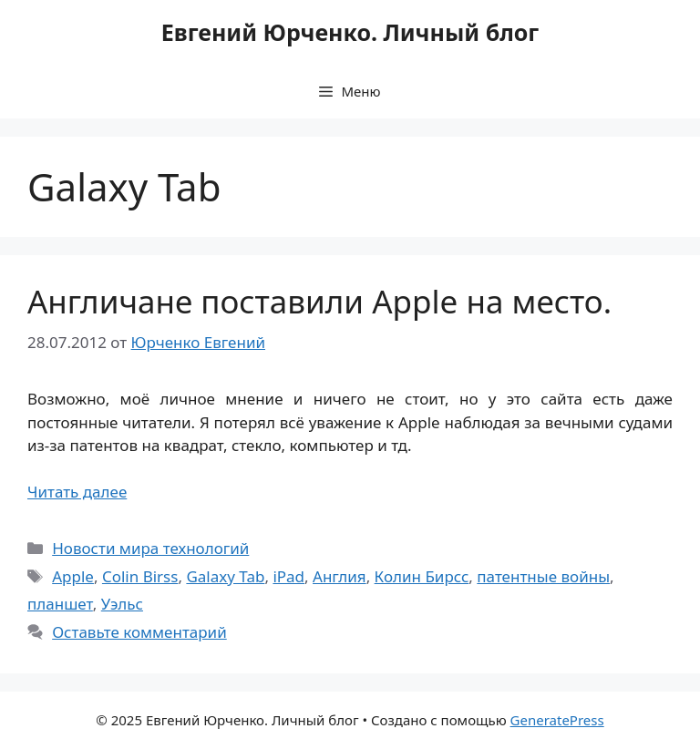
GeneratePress (557, 720)
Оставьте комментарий (139, 632)
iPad (288, 576)
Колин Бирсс (422, 576)
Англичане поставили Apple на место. (319, 301)
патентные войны (543, 576)
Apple (73, 576)
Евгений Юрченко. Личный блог (350, 32)
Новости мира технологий (150, 548)
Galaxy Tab (225, 576)
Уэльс (122, 604)
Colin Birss (140, 576)
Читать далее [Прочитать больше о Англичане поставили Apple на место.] (77, 492)
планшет (60, 604)
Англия (340, 576)
